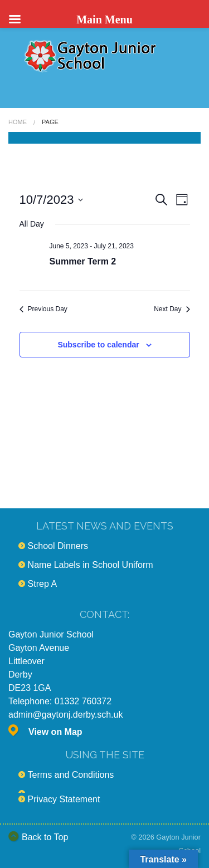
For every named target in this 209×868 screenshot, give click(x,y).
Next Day (172, 309)
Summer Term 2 (83, 261)
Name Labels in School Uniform (91, 565)
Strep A (42, 584)
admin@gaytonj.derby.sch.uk (65, 715)
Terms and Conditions (71, 775)
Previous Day (43, 309)
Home (18, 122)
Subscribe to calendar (98, 345)
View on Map (55, 732)
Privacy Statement (64, 799)
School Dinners (58, 546)
